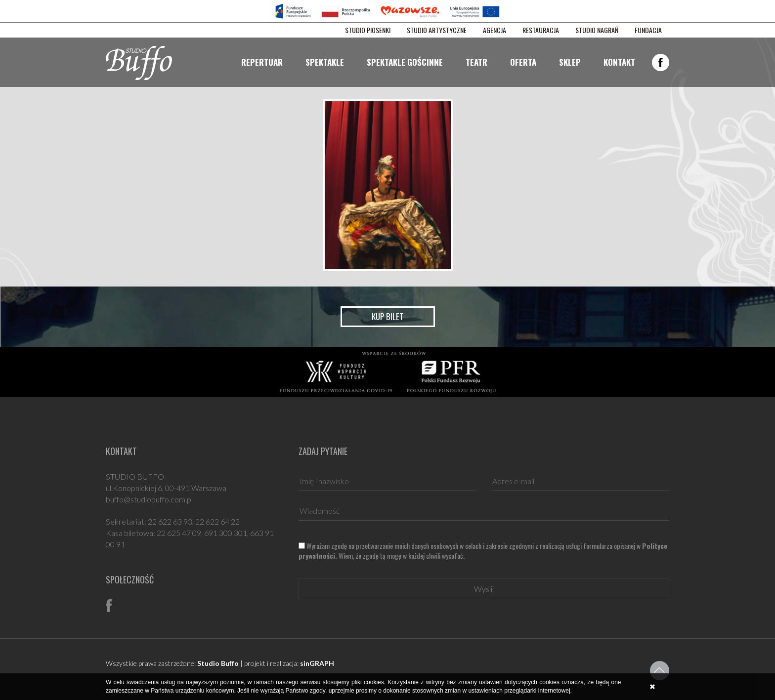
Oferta (523, 62)
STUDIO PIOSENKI (368, 30)
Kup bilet (388, 316)
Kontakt (619, 62)
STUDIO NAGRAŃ (597, 30)
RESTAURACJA (541, 30)
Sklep (570, 62)
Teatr (476, 62)
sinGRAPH (317, 663)
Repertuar (262, 62)
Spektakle (325, 62)
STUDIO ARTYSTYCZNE (437, 30)
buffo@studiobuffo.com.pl (149, 499)
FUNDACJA (648, 30)
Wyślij (484, 589)
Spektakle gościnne (405, 62)
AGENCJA (495, 30)
